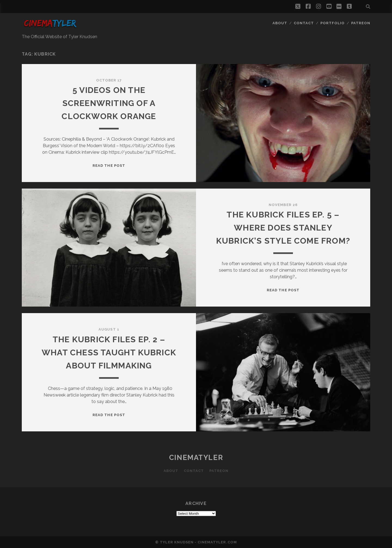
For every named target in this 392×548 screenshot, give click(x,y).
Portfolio (333, 23)
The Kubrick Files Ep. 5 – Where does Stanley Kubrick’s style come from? (283, 228)
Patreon (361, 23)
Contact (304, 23)
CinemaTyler (196, 458)
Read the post (109, 166)
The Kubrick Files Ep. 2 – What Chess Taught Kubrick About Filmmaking (109, 352)
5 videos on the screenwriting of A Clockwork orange (109, 103)
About (280, 23)
